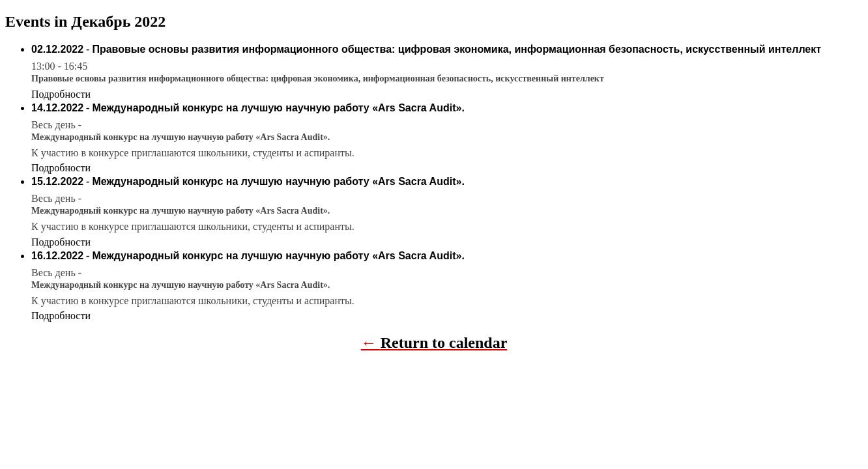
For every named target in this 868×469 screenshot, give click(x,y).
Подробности (61, 94)
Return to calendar (444, 343)
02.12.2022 (57, 49)
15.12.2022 (57, 181)
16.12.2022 (57, 256)
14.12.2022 (57, 108)
